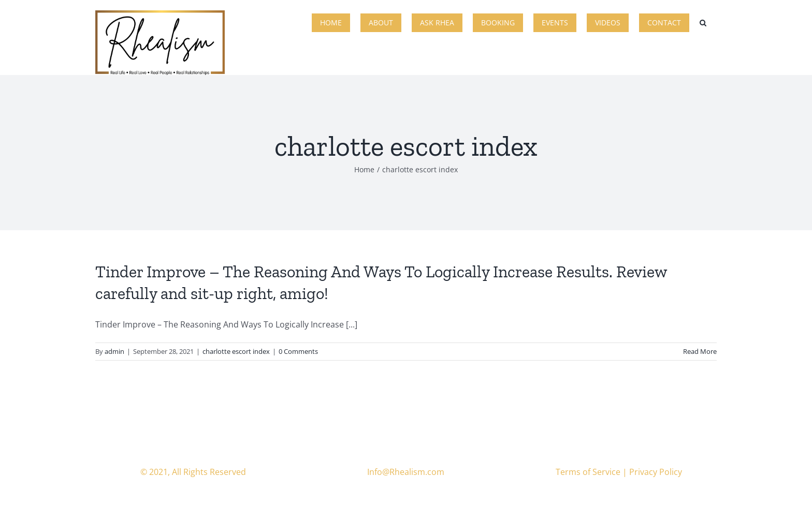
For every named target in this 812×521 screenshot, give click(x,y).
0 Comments (298, 351)
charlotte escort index (236, 351)
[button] (703, 22)
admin (114, 351)
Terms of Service (588, 472)
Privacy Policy (656, 472)
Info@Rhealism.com (406, 472)
